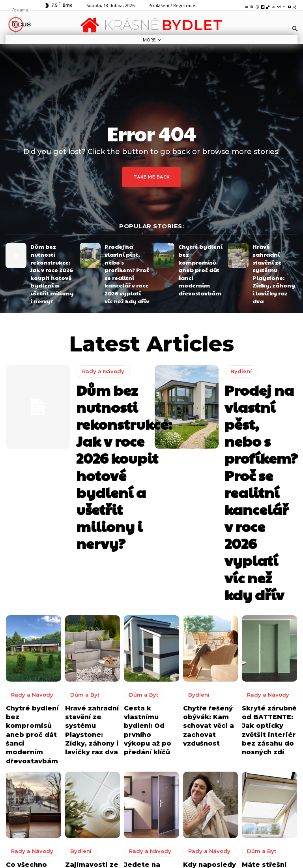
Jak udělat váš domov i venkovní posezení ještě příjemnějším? (190, 843)
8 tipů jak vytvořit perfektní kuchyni (183, 819)
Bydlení (239, 335)
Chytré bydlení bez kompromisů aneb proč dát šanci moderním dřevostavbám (199, 255)
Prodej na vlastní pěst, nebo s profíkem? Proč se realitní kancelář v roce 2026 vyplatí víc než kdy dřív (127, 258)
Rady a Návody (100, 340)
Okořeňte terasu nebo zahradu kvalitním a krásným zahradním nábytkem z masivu (187, 793)
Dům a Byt (81, 502)
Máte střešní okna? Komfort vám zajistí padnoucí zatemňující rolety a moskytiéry (269, 664)
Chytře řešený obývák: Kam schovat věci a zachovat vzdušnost (204, 529)
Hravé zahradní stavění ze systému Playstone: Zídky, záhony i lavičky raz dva (275, 255)
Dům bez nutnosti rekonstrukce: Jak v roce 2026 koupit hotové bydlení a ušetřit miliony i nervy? (51, 258)
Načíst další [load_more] (151, 723)
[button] (295, 28)
